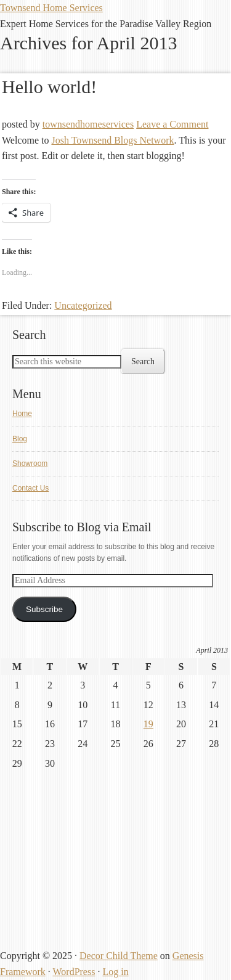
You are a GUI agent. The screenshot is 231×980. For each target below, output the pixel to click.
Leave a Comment (172, 124)
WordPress (74, 972)
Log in (115, 972)
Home (22, 414)
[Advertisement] (92, 867)
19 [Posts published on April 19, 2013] (148, 724)
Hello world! (49, 87)
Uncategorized (83, 305)
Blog (20, 439)
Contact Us (30, 488)
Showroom (30, 463)
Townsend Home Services (51, 8)
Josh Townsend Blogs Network (112, 140)
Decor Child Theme (119, 956)
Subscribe (44, 609)
